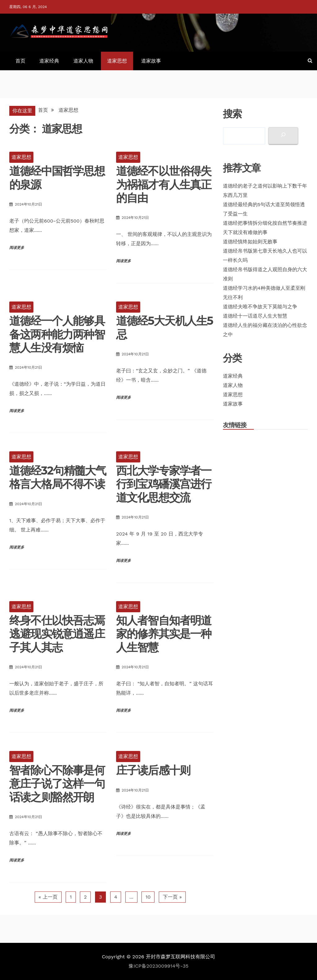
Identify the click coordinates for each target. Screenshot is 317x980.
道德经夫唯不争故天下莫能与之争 (260, 307)
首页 (20, 61)
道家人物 (83, 61)
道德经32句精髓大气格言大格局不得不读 (58, 477)
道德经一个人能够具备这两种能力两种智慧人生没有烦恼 (57, 334)
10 (148, 897)
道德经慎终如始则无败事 (250, 242)
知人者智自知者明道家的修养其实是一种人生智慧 (164, 634)
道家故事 (151, 61)
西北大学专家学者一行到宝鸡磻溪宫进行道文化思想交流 (164, 484)
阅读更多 (17, 248)
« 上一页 (48, 897)
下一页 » (172, 897)
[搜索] (283, 136)
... (131, 897)
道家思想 (117, 61)
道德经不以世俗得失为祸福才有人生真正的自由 (164, 184)
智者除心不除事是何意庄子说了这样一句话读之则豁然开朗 (57, 783)
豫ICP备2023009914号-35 (158, 966)
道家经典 (49, 61)
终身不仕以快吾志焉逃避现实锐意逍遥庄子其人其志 (57, 634)
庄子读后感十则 (153, 770)
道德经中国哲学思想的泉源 (57, 178)
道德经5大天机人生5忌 (165, 327)
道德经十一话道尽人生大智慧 (255, 316)
